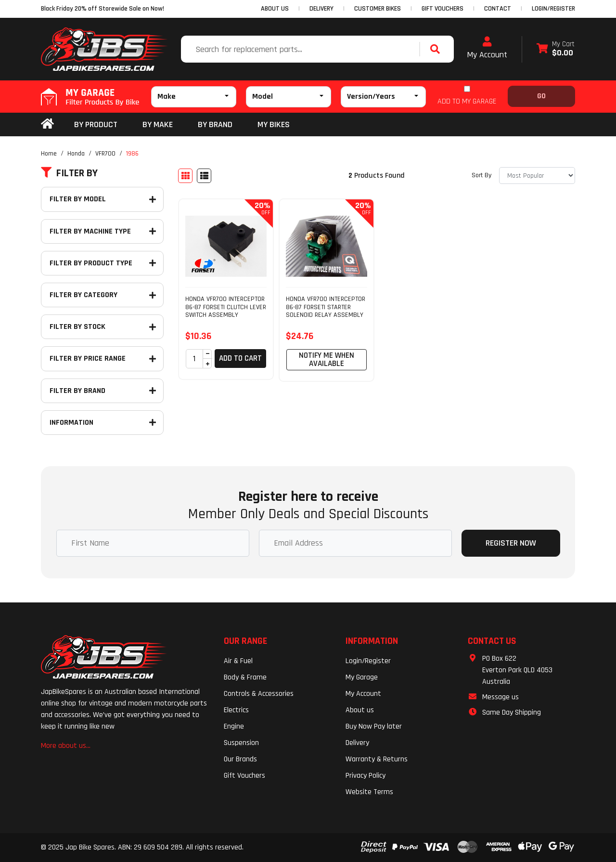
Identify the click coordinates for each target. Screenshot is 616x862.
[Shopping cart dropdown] (556, 49)
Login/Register (553, 9)
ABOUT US (275, 9)
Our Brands (240, 759)
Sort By (481, 175)
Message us (500, 697)
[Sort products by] (537, 176)
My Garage (362, 677)
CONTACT (498, 9)
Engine (234, 726)
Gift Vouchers (244, 776)
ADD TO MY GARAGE (467, 101)
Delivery (357, 743)
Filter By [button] (69, 173)
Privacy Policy (366, 776)
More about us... (66, 746)
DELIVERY (321, 9)
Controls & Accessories (259, 694)
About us (360, 710)
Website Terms (369, 792)
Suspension (241, 743)
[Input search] (301, 49)
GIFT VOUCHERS (443, 9)
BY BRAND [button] (215, 124)
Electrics (236, 710)
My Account (487, 48)
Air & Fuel (238, 661)
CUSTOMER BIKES (378, 9)
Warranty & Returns (377, 759)
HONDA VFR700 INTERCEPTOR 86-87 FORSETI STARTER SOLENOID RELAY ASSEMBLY (326, 307)
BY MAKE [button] (158, 124)
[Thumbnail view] (185, 176)
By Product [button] (96, 124)
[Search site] (437, 49)
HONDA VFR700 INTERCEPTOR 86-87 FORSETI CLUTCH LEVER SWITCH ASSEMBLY (226, 307)
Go (541, 96)
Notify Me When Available (327, 359)
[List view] (204, 176)
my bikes (274, 124)
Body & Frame (245, 677)
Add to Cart (240, 358)
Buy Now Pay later (374, 726)
